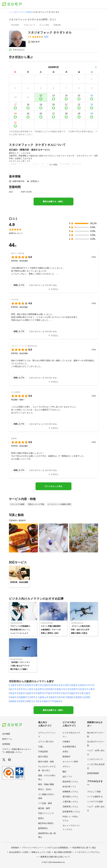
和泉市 (13, 693)
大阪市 (13, 685)
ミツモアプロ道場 (95, 802)
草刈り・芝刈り (45, 789)
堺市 (21, 685)
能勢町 (79, 697)
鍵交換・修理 (44, 808)
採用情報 (6, 744)
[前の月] (11, 67)
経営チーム (7, 739)
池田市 (47, 685)
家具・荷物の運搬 (46, 784)
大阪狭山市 (43, 697)
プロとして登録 (94, 792)
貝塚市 (83, 685)
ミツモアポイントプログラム (87, 852)
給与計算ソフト (69, 787)
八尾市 (30, 689)
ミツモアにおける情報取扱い (57, 848)
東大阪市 (86, 693)
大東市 (92, 689)
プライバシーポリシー (32, 848)
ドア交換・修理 (45, 803)
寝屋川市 (61, 689)
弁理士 (65, 752)
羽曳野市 (40, 693)
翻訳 (65, 772)
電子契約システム (70, 797)
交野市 (32, 697)
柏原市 (30, 693)
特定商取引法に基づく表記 (84, 848)
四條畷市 (23, 697)
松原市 (83, 689)
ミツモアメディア (95, 759)
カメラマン (20, 12)
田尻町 (22, 701)
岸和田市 (29, 685)
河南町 (45, 701)
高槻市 (74, 685)
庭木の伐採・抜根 (46, 762)
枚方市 (13, 689)
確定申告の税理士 (46, 823)
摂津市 (58, 693)
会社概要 (6, 734)
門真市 (49, 693)
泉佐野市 (40, 689)
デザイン (66, 767)
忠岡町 (87, 697)
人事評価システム (70, 802)
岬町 (29, 701)
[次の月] (96, 67)
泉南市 (13, 697)
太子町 (36, 701)
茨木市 (22, 689)
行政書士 (66, 742)
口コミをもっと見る (53, 486)
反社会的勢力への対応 (19, 852)
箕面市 (22, 693)
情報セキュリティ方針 (41, 852)
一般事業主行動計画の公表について (54, 857)
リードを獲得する (95, 797)
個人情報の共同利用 (63, 852)
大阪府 (29, 12)
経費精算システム (70, 792)
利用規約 (15, 848)
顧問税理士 (43, 828)
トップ (12, 12)
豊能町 (70, 697)
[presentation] (15, 25)
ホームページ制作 (70, 762)
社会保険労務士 (69, 747)
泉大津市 (65, 685)
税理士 (41, 818)
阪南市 (54, 697)
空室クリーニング (46, 813)
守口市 (91, 685)
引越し (41, 747)
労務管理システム (70, 807)
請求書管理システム (71, 812)
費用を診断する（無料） (53, 202)
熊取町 (13, 701)
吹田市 (55, 685)
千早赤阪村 (55, 701)
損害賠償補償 (93, 773)
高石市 (66, 693)
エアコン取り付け (46, 742)
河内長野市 (73, 689)
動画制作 (66, 757)
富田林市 (50, 689)
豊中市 (39, 685)
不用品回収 (43, 752)
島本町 (62, 697)
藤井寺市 (75, 693)
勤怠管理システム (70, 782)
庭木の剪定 (43, 757)
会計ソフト (67, 777)
